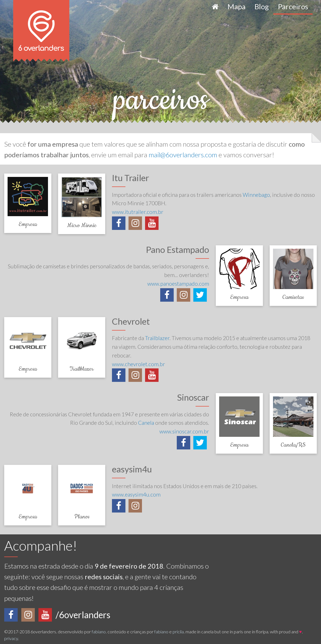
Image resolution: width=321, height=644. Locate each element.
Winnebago (256, 195)
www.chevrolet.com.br (138, 364)
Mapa (237, 6)
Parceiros (293, 6)
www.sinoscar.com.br (184, 431)
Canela (146, 423)
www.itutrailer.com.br (138, 212)
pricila (178, 632)
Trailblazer (157, 338)
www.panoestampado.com (178, 284)
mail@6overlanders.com (183, 155)
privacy (11, 638)
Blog (262, 6)
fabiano (99, 632)
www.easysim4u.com (136, 494)
